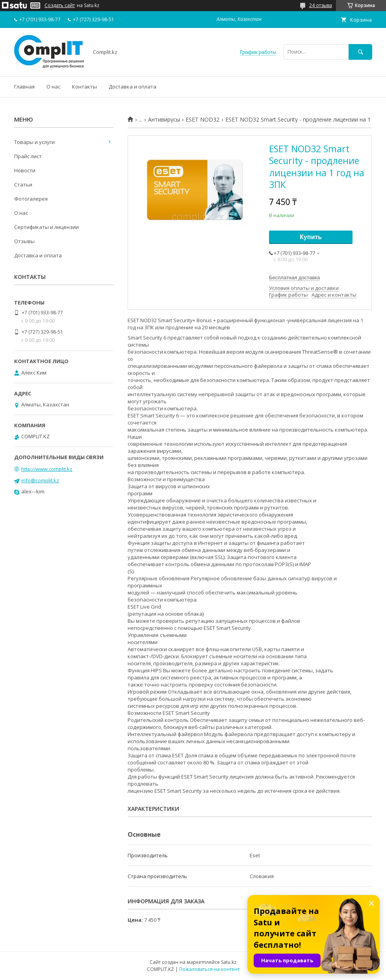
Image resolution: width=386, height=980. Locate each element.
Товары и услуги (34, 142)
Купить (311, 237)
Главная (24, 87)
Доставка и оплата (133, 87)
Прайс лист (28, 156)
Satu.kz (229, 962)
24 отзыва (321, 5)
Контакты (84, 87)
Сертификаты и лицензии (46, 227)
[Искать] (360, 52)
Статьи (23, 185)
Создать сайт (60, 6)
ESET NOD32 (202, 120)
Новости (25, 170)
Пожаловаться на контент (209, 969)
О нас (53, 87)
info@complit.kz (40, 480)
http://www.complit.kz (47, 469)
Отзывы (24, 241)
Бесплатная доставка (294, 278)
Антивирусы (164, 120)
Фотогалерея (31, 199)
